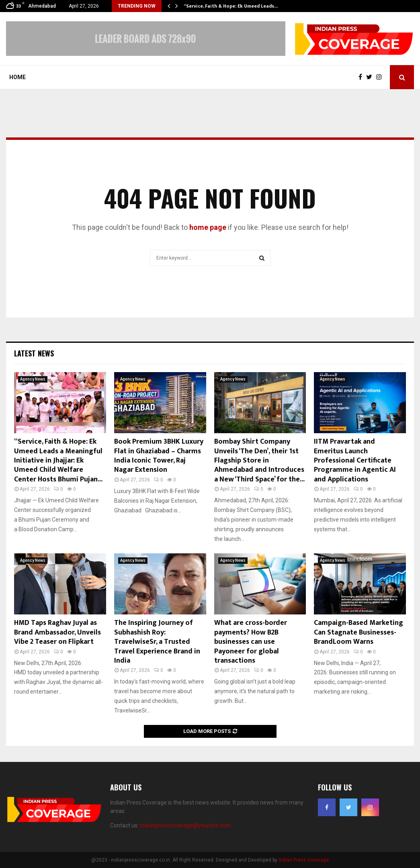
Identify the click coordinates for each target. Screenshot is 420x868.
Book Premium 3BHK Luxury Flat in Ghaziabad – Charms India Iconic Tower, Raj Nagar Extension (159, 456)
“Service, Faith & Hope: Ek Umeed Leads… (231, 6)
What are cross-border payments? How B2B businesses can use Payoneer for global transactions (251, 642)
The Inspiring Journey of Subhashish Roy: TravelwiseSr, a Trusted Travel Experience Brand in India (157, 642)
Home (17, 77)
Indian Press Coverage (304, 860)
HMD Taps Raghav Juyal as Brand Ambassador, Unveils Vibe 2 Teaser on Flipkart (57, 632)
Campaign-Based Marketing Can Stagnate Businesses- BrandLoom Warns (359, 632)
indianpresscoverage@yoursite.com (185, 825)
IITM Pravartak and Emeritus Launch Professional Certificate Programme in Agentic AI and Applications (355, 461)
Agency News (33, 379)
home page (208, 227)
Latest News (34, 353)
